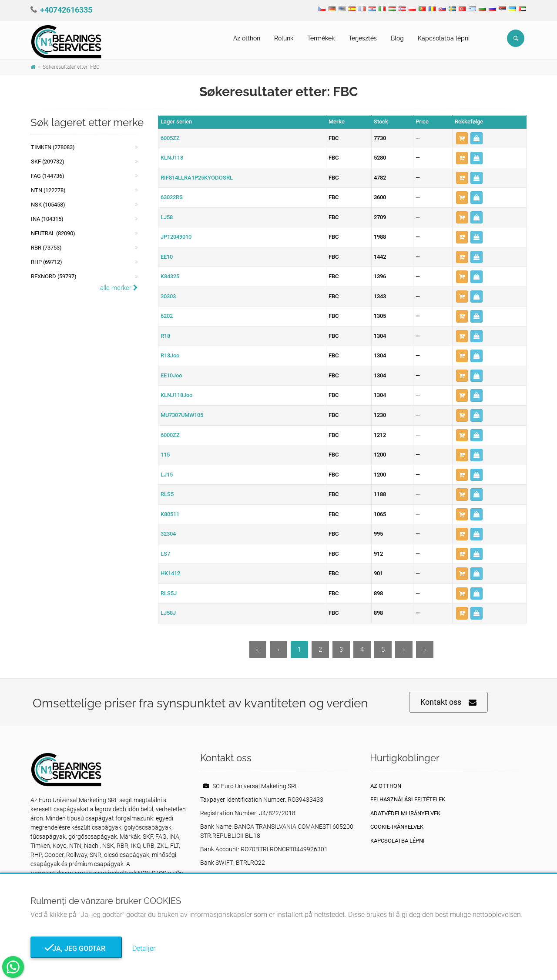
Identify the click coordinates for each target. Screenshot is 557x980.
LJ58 (167, 217)
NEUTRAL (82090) (53, 233)
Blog (397, 38)
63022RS (172, 197)
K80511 (170, 514)
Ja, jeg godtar (76, 948)
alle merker (119, 288)
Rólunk (284, 38)
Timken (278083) (53, 147)
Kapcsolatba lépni (444, 38)
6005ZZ (170, 138)
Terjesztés (363, 38)
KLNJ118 (172, 158)
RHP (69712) (47, 262)
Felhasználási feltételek (408, 799)
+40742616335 (66, 10)
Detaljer (144, 948)
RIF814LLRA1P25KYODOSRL (197, 178)
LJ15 (167, 475)
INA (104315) (47, 219)
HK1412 (170, 573)
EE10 (167, 257)
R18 (165, 336)
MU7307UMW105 (182, 415)
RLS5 (167, 494)
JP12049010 (176, 237)
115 (165, 455)
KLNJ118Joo (176, 395)
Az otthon (247, 38)
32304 (168, 534)
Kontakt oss (448, 702)
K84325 (170, 276)
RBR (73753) (46, 248)
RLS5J (169, 593)
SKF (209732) (48, 162)
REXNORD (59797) (54, 276)
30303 (168, 296)
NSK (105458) (48, 205)
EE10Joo (171, 375)
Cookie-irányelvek (397, 827)
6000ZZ (170, 435)
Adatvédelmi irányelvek (405, 813)
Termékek (321, 38)
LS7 (165, 554)
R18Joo (170, 355)
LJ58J (168, 613)
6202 (167, 316)
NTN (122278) (48, 190)
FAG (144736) (48, 176)
